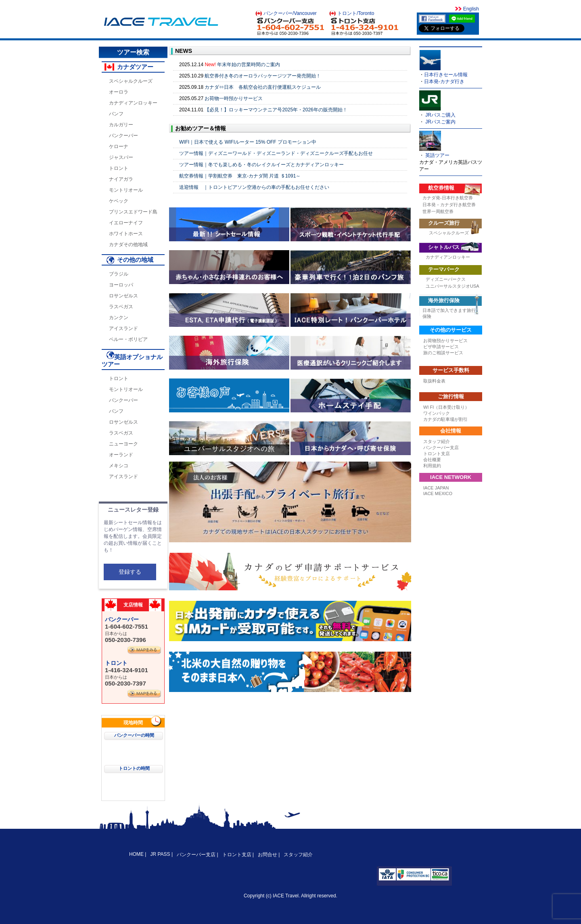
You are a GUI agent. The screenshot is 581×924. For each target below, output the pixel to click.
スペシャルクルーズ (131, 81)
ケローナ (119, 146)
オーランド (121, 455)
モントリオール (126, 190)
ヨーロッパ (121, 285)
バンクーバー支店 (441, 447)
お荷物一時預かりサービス (234, 98)
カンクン (119, 318)
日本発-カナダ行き (444, 82)
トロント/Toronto (356, 13)
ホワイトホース (126, 234)
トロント (119, 168)
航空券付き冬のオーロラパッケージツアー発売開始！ (263, 76)
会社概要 (432, 460)
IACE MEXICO (438, 493)
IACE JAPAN (436, 488)
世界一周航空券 (438, 211)
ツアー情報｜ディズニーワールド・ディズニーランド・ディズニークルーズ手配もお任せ (276, 153)
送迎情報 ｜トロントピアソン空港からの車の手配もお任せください (254, 187)
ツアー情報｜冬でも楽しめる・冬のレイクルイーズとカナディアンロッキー (261, 165)
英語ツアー (437, 155)
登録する (130, 572)
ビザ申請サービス (441, 347)
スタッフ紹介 (437, 441)
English (470, 9)
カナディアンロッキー (133, 103)
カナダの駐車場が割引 (445, 419)
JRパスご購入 (440, 115)
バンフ (116, 114)
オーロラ (119, 92)
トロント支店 (437, 454)
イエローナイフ (126, 223)
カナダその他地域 (128, 245)
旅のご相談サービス (443, 353)
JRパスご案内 (440, 122)
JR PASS (160, 854)
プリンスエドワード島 (133, 212)
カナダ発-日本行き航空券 (448, 198)
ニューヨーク (123, 444)
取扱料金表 (434, 381)
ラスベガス (121, 307)
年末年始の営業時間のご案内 (249, 65)
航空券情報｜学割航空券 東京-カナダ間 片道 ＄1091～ (240, 176)
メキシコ (119, 466)
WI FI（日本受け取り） (446, 407)
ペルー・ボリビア (128, 339)
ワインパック (437, 413)
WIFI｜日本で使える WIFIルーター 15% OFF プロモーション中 (248, 142)
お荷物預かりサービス (445, 341)
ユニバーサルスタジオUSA (452, 286)
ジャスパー (121, 157)
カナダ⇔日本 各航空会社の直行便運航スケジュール (263, 87)
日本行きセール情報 (446, 75)
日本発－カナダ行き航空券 (449, 205)
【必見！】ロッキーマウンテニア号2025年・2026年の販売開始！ (276, 110)
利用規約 (432, 466)
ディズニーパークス (446, 279)
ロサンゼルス (123, 296)
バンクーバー (123, 136)
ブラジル (119, 274)
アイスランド (123, 328)
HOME (137, 854)
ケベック (119, 201)
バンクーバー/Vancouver (290, 13)
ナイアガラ (121, 179)
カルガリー (121, 125)
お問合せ (268, 855)
